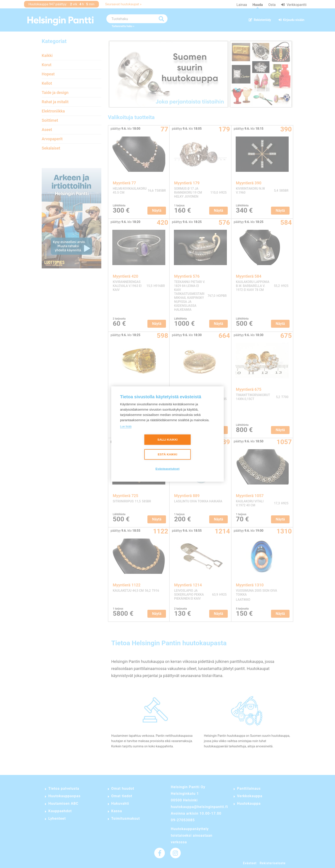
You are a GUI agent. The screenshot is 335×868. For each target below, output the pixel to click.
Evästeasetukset (168, 469)
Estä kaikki (167, 454)
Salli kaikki (167, 440)
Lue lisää (126, 426)
